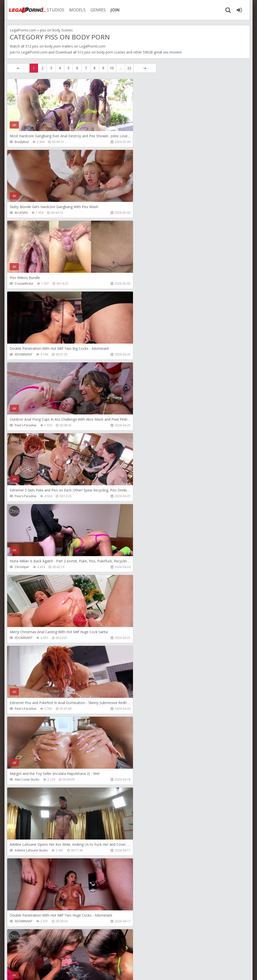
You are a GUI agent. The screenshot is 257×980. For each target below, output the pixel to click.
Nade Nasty (143, 567)
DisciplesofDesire (27, 921)
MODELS (75, 10)
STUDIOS (53, 10)
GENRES (95, 10)
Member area (42, 957)
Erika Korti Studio (147, 779)
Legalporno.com (24, 10)
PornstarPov (143, 850)
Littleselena (23, 779)
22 (129, 68)
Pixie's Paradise (26, 284)
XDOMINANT (144, 213)
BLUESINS (141, 142)
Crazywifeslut (24, 213)
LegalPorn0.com (34, 52)
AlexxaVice (22, 709)
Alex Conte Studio (147, 425)
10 (112, 68)
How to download (78, 957)
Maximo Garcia (145, 709)
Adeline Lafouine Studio (31, 496)
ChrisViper (22, 354)
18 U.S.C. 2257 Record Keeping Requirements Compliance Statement (165, 971)
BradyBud (22, 142)
